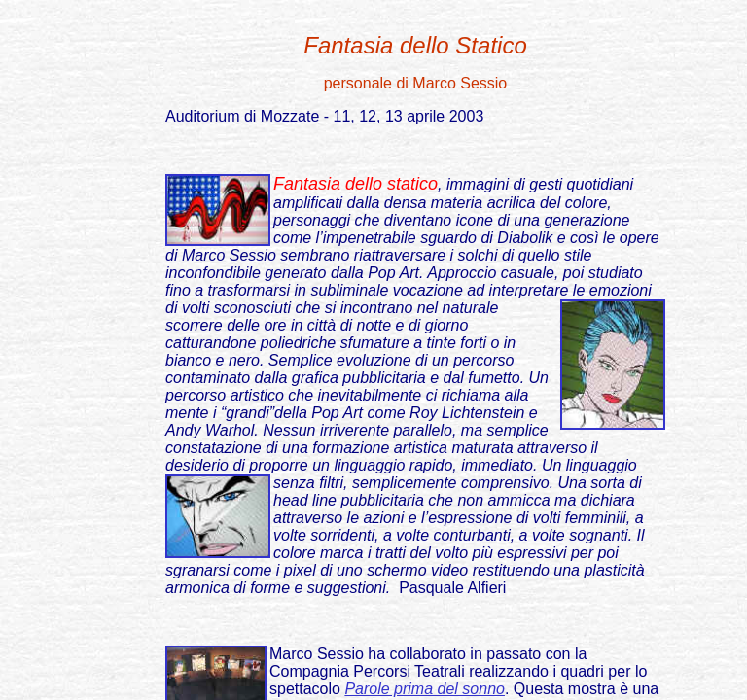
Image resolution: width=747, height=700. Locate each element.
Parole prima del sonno (425, 689)
